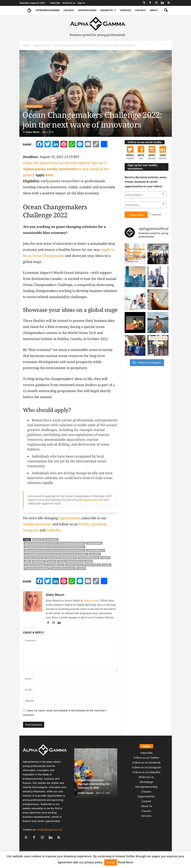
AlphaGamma (91, 600)
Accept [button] (111, 862)
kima (27, 561)
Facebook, (99, 524)
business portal (34, 558)
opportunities (69, 518)
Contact (140, 10)
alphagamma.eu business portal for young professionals (56, 554)
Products (108, 10)
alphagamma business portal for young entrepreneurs (54, 547)
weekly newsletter (37, 524)
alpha (37, 540)
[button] (166, 10)
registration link (93, 500)
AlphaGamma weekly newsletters (50, 169)
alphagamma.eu (95, 550)
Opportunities (87, 10)
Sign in (81, 3)
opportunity (93, 565)
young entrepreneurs (37, 569)
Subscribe (55, 3)
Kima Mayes (33, 132)
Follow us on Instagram (146, 767)
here (49, 175)
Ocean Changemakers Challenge (75, 561)
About (154, 10)
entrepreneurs (68, 558)
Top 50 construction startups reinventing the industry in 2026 (94, 784)
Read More (126, 862)
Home (26, 45)
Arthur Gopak (85, 793)
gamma (105, 558)
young (106, 565)
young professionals (63, 569)
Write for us (69, 3)
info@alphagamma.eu (50, 830)
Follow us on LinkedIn (146, 772)
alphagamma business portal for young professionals (54, 550)
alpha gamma (50, 540)
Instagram (31, 530)
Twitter (84, 524)
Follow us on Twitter (146, 758)
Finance (69, 10)
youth (81, 569)
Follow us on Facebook (146, 762)
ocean (51, 561)
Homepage (146, 782)
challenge (51, 558)
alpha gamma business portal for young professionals (55, 543)
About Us (146, 806)
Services (126, 10)
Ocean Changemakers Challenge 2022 (44, 565)
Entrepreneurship (48, 10)
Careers (146, 811)
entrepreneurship (89, 558)
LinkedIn (53, 530)
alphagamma (94, 543)
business (95, 554)
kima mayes (39, 561)
